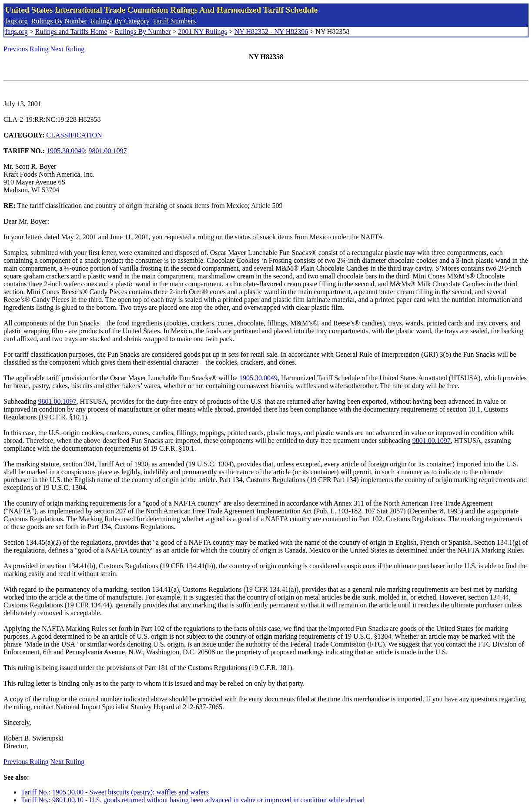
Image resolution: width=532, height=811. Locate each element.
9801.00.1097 (108, 151)
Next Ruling (68, 49)
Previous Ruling (26, 49)
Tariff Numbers (174, 21)
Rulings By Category (120, 21)
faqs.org (17, 21)
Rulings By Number (59, 21)
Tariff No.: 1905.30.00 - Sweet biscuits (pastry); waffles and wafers (115, 792)
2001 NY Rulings (203, 32)
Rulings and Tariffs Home (71, 32)
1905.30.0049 (66, 151)
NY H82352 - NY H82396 (271, 32)
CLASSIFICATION (74, 135)
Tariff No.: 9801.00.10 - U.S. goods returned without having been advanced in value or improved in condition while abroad (193, 800)
